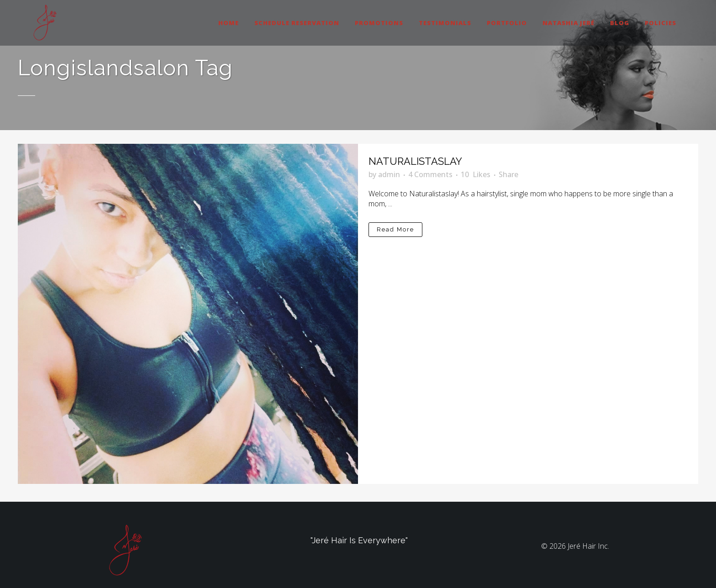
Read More (395, 229)
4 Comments (430, 174)
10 (476, 174)
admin (389, 174)
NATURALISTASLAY (415, 161)
